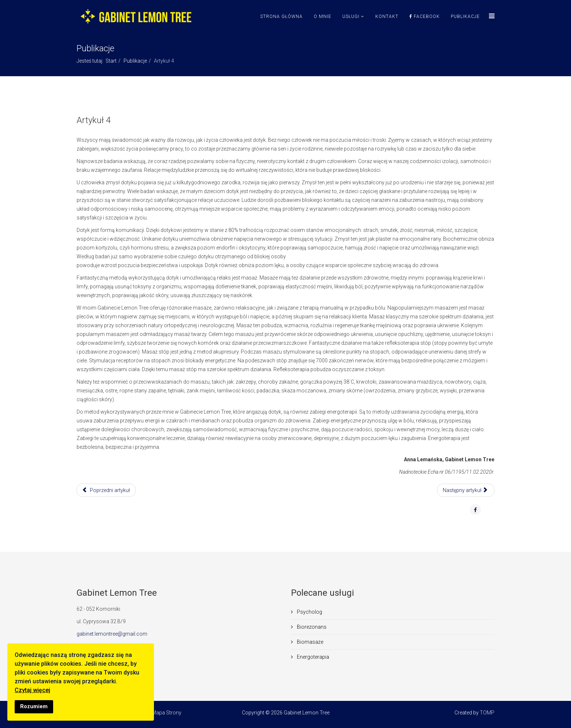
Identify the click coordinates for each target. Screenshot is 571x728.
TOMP (487, 713)
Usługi (351, 16)
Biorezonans (311, 627)
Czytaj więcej (32, 690)
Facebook (425, 16)
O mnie (323, 16)
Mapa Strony (167, 713)
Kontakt (387, 16)
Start (111, 61)
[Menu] (490, 16)
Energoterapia (312, 657)
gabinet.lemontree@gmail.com (112, 634)
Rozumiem (34, 707)
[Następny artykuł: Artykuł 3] (466, 490)
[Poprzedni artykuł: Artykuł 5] (106, 490)
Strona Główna (281, 16)
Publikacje (465, 16)
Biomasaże (310, 642)
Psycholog (309, 612)
